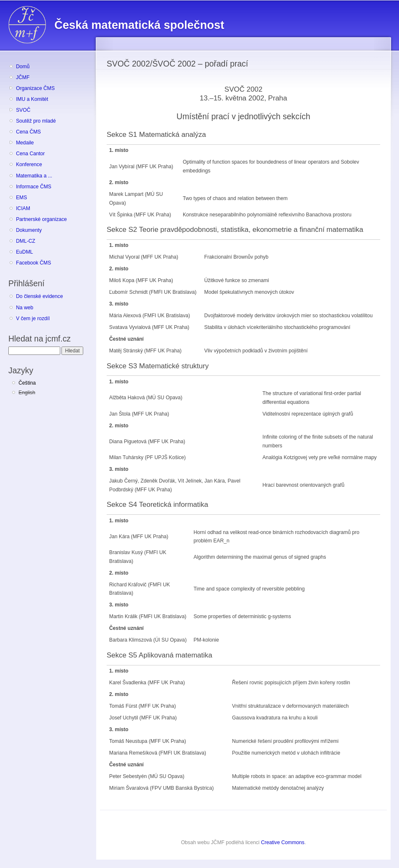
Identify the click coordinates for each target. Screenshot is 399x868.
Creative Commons (283, 842)
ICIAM (23, 208)
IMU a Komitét (32, 99)
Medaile (25, 143)
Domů (23, 67)
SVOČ (23, 110)
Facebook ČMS (33, 263)
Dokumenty (29, 230)
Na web (24, 308)
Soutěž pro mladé (36, 121)
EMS (21, 198)
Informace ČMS (33, 187)
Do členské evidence (39, 296)
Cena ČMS (28, 132)
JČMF (23, 77)
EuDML (24, 252)
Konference (29, 164)
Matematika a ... (34, 176)
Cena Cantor (30, 154)
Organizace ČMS (35, 88)
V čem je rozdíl (33, 318)
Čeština (27, 383)
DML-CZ (26, 241)
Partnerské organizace (41, 219)
